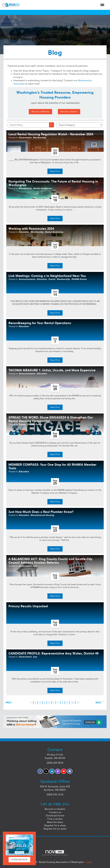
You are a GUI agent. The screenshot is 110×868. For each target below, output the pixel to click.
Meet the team (55, 822)
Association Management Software (55, 853)
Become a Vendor (69, 112)
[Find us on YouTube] (64, 771)
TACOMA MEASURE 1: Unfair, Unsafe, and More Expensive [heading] (52, 370)
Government (25, 138)
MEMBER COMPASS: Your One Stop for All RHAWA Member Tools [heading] (52, 466)
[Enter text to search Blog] (28, 125)
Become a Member (40, 112)
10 (72, 703)
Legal (89, 862)
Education (24, 232)
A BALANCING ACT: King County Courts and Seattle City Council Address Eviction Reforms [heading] (50, 561)
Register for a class (55, 825)
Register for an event (55, 829)
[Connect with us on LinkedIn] (52, 771)
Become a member (55, 809)
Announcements (27, 279)
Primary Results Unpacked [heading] (28, 606)
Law (35, 566)
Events (52, 279)
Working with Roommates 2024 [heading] (31, 229)
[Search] (52, 125)
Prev (9, 703)
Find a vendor (55, 819)
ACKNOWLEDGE (19, 860)
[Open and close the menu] (63, 5)
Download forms (55, 816)
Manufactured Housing (42, 515)
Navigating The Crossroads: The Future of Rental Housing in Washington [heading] (53, 183)
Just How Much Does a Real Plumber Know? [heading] (41, 512)
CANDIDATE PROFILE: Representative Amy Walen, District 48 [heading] (53, 653)
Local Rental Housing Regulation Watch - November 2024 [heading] (51, 134)
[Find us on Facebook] (40, 771)
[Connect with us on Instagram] (58, 771)
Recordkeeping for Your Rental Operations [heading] (40, 323)
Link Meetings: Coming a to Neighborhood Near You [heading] (47, 276)
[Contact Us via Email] (70, 771)
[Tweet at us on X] (46, 771)
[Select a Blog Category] (79, 125)
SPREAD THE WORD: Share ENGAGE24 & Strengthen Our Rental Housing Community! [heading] (51, 419)
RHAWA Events (79, 279)
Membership (39, 138)
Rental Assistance (42, 188)
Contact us (55, 812)
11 (78, 703)
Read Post (55, 171)
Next (100, 702)
